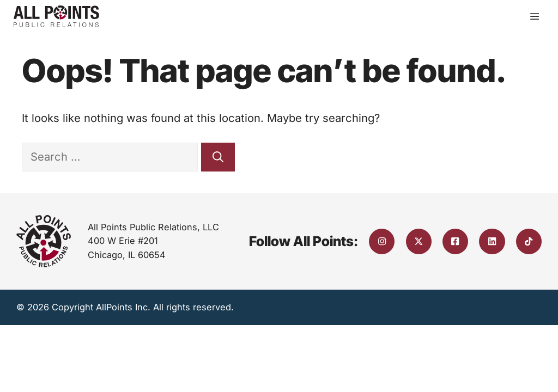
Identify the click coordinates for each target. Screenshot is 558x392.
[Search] (218, 157)
